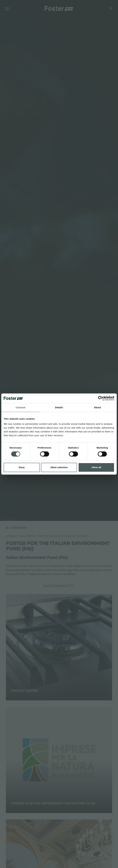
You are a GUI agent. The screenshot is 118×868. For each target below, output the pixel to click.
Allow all (96, 467)
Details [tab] (59, 407)
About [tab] (97, 407)
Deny (22, 467)
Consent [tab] (20, 407)
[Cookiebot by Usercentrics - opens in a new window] (100, 398)
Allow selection (59, 467)
